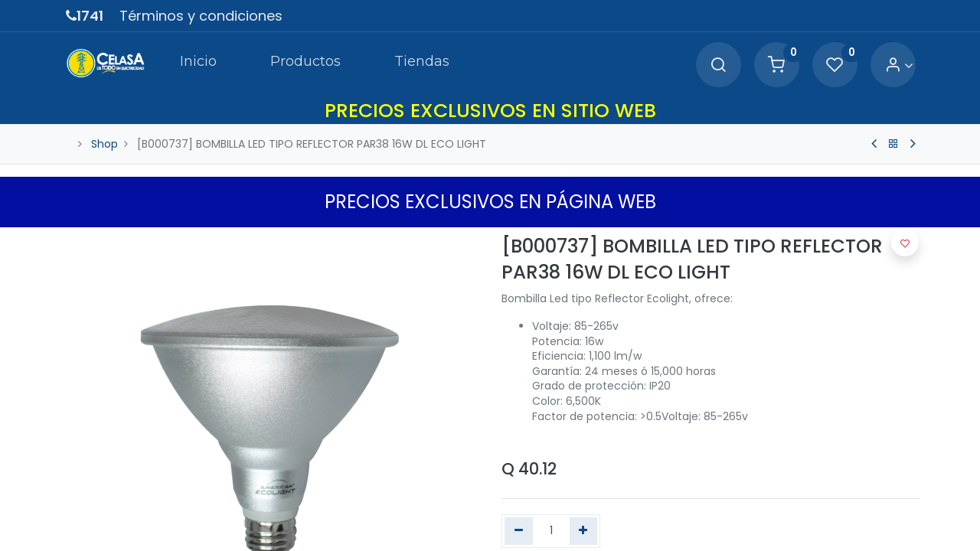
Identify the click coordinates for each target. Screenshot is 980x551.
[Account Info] (899, 65)
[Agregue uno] (584, 531)
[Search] (718, 65)
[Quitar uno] (519, 531)
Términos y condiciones (201, 16)
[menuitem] (198, 64)
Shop (105, 144)
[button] (905, 243)
